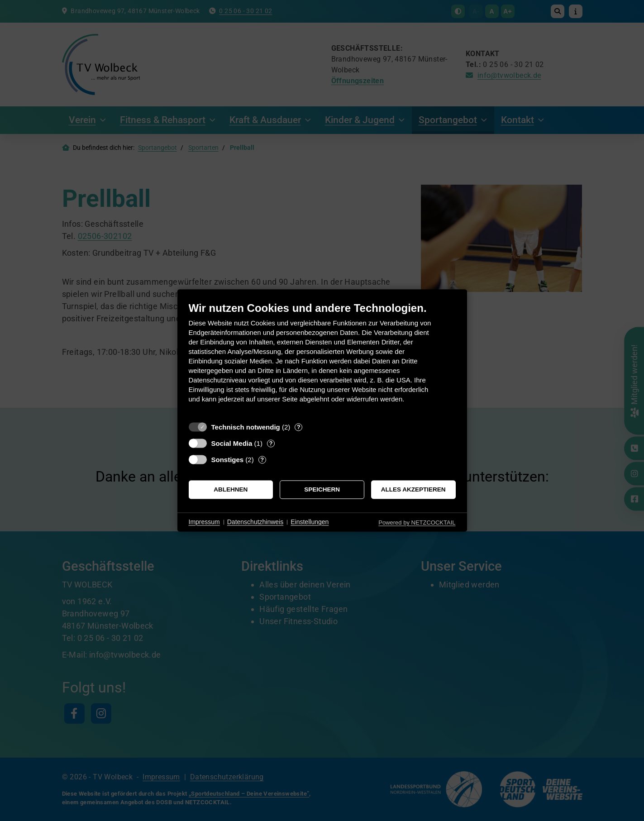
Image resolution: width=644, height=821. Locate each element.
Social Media (232, 443)
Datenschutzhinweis (255, 522)
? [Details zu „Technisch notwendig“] (299, 427)
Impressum (204, 522)
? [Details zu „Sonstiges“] (262, 460)
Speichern (322, 489)
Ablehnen (231, 489)
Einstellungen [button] (310, 522)
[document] (322, 359)
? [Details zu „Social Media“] (271, 443)
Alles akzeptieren (413, 489)
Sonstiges (228, 460)
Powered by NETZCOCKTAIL (417, 523)
